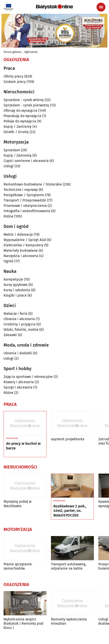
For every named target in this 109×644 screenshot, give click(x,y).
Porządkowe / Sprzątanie (24, 195)
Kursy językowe (16, 285)
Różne (8, 216)
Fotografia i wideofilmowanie (27, 211)
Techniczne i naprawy (21, 190)
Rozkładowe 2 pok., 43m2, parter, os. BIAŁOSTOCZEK (70, 511)
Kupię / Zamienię (18, 127)
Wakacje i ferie (15, 314)
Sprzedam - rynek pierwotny (26, 105)
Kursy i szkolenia (17, 290)
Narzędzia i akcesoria (21, 256)
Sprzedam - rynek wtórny (24, 100)
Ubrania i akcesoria (19, 319)
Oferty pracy (13, 76)
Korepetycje (13, 279)
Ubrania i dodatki (18, 353)
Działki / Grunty (16, 132)
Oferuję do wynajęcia (20, 111)
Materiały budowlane (21, 250)
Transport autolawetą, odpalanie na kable (69, 566)
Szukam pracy (15, 82)
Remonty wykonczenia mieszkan (69, 621)
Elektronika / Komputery (23, 245)
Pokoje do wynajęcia (20, 121)
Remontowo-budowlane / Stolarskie (33, 184)
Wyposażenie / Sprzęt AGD (25, 240)
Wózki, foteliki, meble (21, 330)
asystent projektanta (68, 439)
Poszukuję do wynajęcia (22, 116)
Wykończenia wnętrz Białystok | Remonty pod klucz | (23, 623)
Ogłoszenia (31, 52)
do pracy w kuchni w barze (23, 446)
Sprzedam (12, 150)
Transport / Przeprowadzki (25, 200)
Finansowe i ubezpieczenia (25, 206)
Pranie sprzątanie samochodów (18, 566)
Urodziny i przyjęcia (20, 324)
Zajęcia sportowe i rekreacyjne (28, 377)
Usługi (9, 166)
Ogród (8, 261)
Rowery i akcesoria (19, 382)
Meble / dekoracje (18, 234)
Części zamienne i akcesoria (26, 161)
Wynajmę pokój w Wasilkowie (17, 504)
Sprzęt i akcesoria (18, 387)
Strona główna (12, 52)
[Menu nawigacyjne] (101, 7)
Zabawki (10, 335)
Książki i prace (15, 295)
